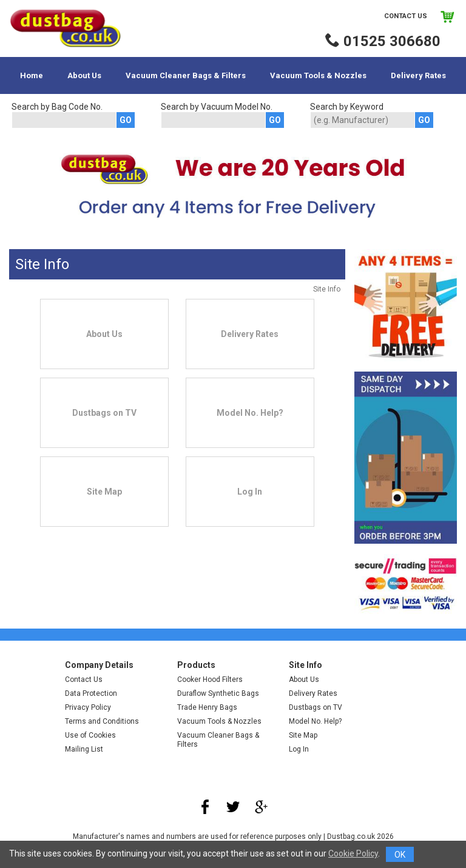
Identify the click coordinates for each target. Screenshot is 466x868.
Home (32, 75)
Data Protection (91, 693)
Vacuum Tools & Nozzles (318, 75)
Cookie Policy (353, 853)
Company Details (99, 665)
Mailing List (84, 749)
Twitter (233, 807)
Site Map (303, 735)
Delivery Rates (418, 75)
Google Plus (261, 807)
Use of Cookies (90, 735)
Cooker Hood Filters (210, 679)
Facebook (205, 807)
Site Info (306, 665)
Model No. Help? (315, 721)
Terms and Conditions (102, 721)
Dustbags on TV (316, 707)
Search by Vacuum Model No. (217, 107)
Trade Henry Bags (207, 707)
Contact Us (406, 16)
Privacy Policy (88, 707)
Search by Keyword (347, 107)
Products (196, 665)
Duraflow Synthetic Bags (218, 693)
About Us (84, 75)
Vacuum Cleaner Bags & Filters (186, 75)
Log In (299, 749)
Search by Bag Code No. (57, 107)
